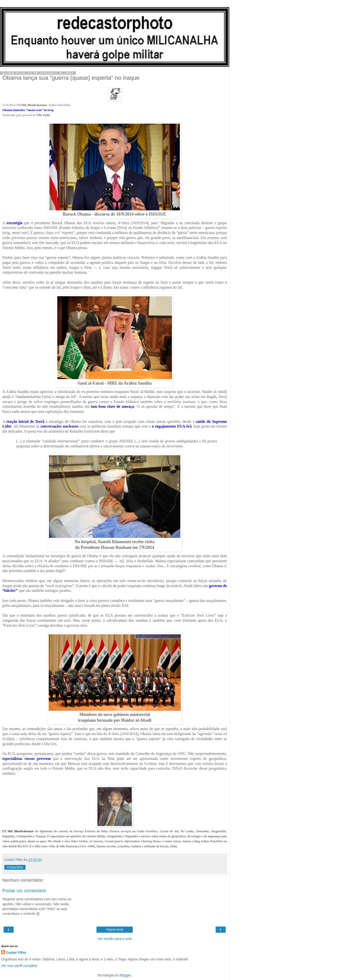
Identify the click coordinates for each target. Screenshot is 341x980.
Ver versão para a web (115, 939)
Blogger (125, 975)
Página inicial (115, 930)
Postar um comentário (24, 891)
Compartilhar (15, 867)
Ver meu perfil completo (19, 966)
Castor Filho (16, 953)
